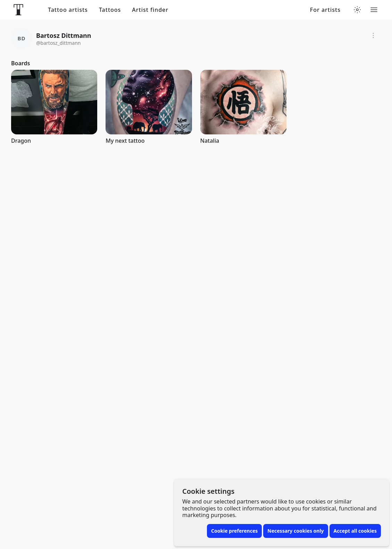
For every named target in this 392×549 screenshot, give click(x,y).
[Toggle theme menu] (357, 10)
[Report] (373, 35)
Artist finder (150, 10)
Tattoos (110, 10)
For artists (325, 10)
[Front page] (18, 10)
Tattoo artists (68, 10)
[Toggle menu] (374, 10)
